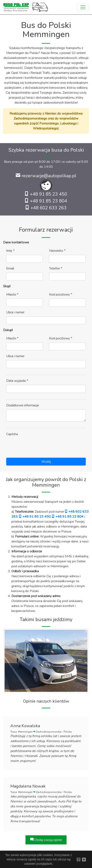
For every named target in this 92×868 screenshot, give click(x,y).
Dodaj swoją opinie (46, 840)
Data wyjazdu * (17, 381)
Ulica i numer (15, 312)
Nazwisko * (57, 251)
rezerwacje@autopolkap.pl (46, 176)
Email (10, 268)
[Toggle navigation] (83, 7)
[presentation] (38, 446)
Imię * (10, 251)
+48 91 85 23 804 (46, 201)
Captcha (12, 434)
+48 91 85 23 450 (46, 194)
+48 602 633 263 (46, 208)
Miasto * (12, 295)
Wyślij (46, 462)
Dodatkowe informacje (23, 405)
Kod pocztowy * (61, 295)
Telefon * (56, 268)
